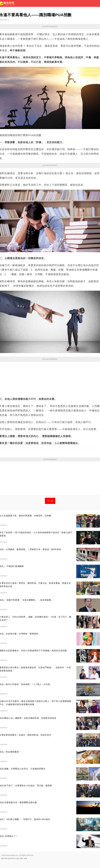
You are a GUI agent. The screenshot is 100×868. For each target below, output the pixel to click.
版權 (25, 858)
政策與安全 (12, 858)
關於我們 (4, 858)
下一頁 (50, 501)
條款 (18, 858)
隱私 (22, 858)
